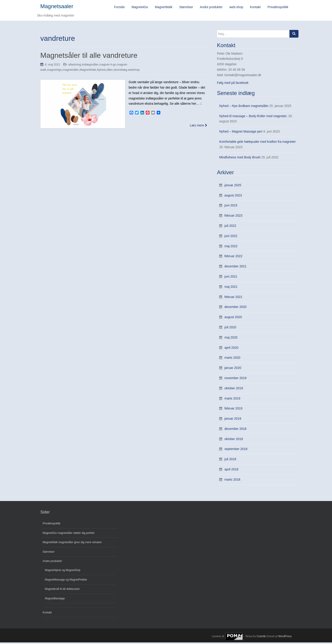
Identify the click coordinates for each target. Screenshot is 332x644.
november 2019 (235, 379)
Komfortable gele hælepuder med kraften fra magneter (257, 143)
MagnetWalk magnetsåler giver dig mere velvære (72, 544)
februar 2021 (233, 298)
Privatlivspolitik (52, 525)
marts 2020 (232, 359)
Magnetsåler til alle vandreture (89, 57)
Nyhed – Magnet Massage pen (241, 133)
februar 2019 (233, 410)
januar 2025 (233, 186)
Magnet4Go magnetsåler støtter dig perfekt (69, 534)
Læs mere (198, 127)
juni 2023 (231, 207)
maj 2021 (231, 288)
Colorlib (261, 638)
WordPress (285, 638)
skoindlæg (120, 71)
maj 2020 (231, 339)
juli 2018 (230, 461)
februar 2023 (233, 217)
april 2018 (231, 471)
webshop (134, 71)
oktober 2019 (234, 390)
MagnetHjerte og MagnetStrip (63, 572)
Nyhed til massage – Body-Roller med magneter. (253, 117)
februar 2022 (233, 258)
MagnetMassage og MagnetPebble (66, 581)
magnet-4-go (108, 66)
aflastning (75, 66)
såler (109, 71)
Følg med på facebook (233, 84)
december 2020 (235, 308)
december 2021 (235, 268)
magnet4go (54, 71)
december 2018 (235, 430)
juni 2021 (231, 278)
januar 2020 (233, 369)
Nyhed (101, 71)
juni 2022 (231, 237)
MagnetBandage (55, 600)
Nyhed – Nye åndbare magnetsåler (244, 107)
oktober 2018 (234, 440)
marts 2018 (232, 481)
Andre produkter (52, 563)
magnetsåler (71, 71)
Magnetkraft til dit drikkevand (62, 591)
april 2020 (231, 349)
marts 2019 (232, 400)
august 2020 (233, 319)
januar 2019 (233, 420)
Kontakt (47, 614)
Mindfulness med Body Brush (240, 159)
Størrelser (49, 553)
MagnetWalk (88, 71)
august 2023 (233, 197)
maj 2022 (231, 247)
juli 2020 (230, 329)
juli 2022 (230, 227)
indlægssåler (90, 66)
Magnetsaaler (57, 7)
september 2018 (236, 450)
